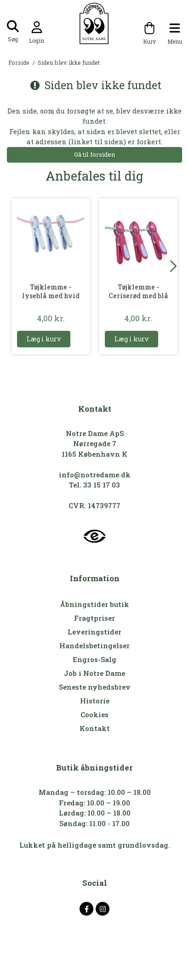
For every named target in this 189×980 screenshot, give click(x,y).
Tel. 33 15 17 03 (94, 485)
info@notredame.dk (95, 475)
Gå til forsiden (94, 154)
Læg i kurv (44, 339)
